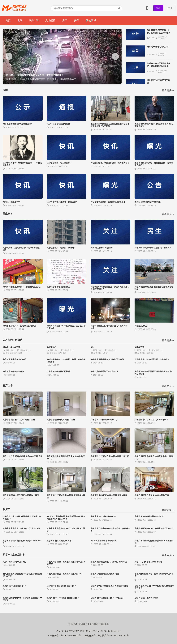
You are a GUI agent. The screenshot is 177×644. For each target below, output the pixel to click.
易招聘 (19, 340)
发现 (20, 20)
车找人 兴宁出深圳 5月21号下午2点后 (107, 598)
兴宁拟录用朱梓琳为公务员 (14, 359)
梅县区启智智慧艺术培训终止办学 (17, 124)
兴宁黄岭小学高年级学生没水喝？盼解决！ (153, 248)
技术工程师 (139, 347)
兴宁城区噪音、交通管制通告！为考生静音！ (110, 163)
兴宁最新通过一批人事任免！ (59, 163)
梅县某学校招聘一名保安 (13, 371)
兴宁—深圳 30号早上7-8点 (14, 562)
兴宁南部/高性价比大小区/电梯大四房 (19, 420)
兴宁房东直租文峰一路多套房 (103, 516)
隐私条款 (105, 624)
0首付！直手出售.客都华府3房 (104, 541)
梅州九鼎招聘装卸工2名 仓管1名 (104, 371)
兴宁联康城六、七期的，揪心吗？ (61, 248)
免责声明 (94, 624)
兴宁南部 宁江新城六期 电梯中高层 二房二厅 (110, 456)
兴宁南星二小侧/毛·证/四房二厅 (104, 420)
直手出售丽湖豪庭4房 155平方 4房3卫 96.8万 (154, 528)
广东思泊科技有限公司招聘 (58, 371)
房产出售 (8, 386)
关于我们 (72, 624)
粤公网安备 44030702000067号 (113, 636)
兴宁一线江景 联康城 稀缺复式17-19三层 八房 (22, 456)
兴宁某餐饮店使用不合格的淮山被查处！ (108, 202)
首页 (8, 20)
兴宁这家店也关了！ (143, 326)
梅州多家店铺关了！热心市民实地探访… (20, 326)
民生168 (34, 20)
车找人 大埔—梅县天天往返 (146, 598)
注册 (170, 8)
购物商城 (91, 20)
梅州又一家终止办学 (11, 202)
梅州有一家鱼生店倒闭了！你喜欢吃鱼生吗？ (22, 287)
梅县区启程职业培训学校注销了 (148, 202)
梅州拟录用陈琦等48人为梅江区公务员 (107, 359)
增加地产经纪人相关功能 (158, 47)
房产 (65, 20)
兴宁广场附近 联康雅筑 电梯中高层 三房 (152, 495)
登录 (158, 8)
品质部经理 (52, 347)
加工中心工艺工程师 (11, 347)
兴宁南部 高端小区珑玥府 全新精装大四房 (21, 495)
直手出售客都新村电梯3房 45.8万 (149, 516)
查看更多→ (168, 90)
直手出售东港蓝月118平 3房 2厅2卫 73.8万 (21, 528)
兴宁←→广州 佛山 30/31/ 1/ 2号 (148, 562)
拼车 (77, 20)
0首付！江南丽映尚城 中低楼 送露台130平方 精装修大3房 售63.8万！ (66, 518)
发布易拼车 (19, 555)
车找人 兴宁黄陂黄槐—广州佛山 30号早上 (109, 562)
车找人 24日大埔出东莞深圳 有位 (105, 574)
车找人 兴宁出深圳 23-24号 (15, 586)
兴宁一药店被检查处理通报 (58, 124)
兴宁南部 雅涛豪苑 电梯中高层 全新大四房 (109, 495)
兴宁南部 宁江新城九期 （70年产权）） (152, 420)
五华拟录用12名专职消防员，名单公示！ (152, 359)
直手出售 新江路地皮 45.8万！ (60, 541)
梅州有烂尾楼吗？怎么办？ (102, 248)
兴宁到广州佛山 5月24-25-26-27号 (62, 586)
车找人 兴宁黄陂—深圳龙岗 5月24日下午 (64, 574)
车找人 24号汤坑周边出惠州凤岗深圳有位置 (109, 586)
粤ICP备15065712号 (71, 636)
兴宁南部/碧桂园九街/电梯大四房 (61, 420)
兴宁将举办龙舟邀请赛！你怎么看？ (62, 202)
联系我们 (83, 624)
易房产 (6, 509)
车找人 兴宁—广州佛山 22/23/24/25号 (63, 598)
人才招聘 (50, 20)
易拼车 (6, 555)
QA (92, 347)
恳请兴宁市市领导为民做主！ (59, 287)
